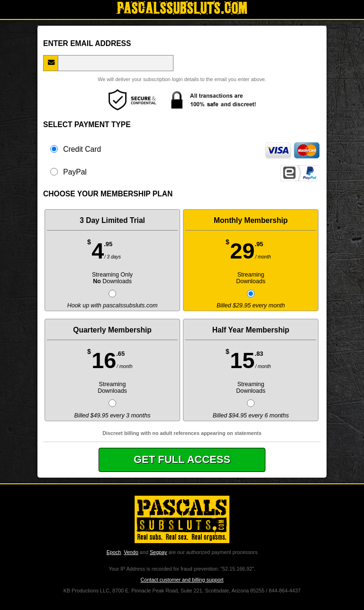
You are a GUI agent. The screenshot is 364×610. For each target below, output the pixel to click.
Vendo (131, 552)
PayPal (185, 172)
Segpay (159, 552)
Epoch (114, 552)
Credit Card (185, 149)
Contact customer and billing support (182, 580)
